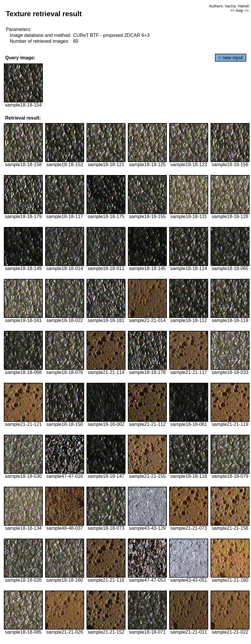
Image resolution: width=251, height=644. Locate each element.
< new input (231, 58)
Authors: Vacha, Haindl (229, 6)
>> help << (239, 10)
